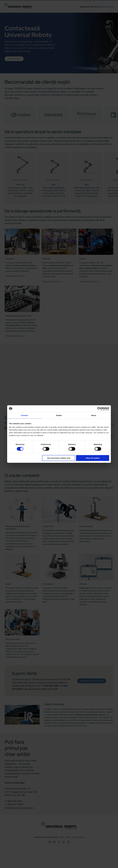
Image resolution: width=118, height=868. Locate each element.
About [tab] (94, 415)
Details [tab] (59, 415)
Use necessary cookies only (59, 458)
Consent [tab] (24, 415)
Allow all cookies (93, 458)
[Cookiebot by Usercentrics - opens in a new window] (99, 409)
